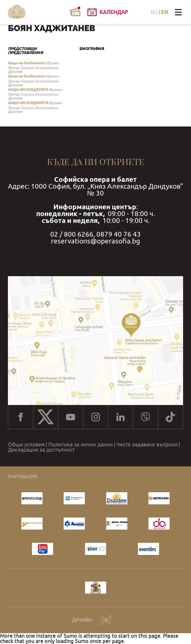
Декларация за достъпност (41, 450)
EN (165, 12)
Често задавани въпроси (147, 445)
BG (154, 12)
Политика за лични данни (81, 445)
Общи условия (26, 445)
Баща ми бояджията (26, 63)
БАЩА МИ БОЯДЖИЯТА (28, 90)
